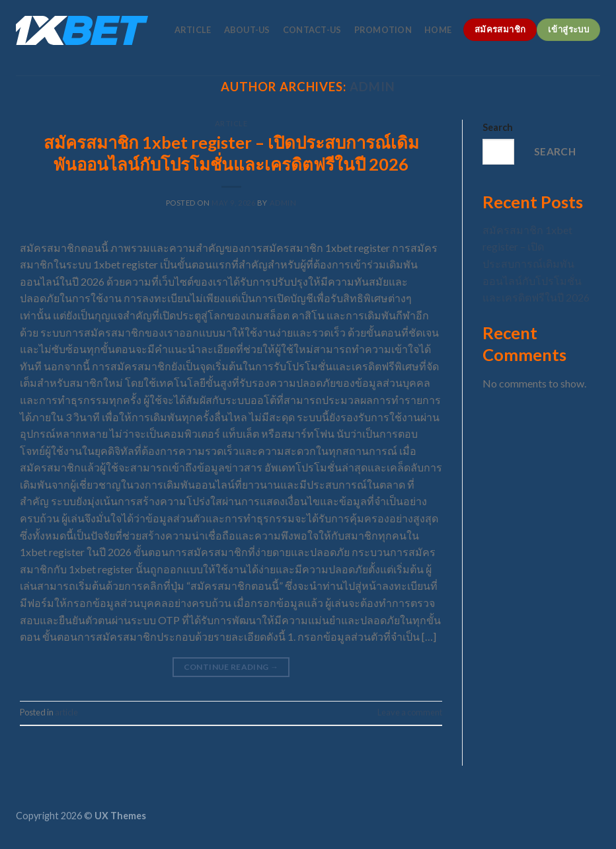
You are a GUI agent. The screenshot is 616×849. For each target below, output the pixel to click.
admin (283, 203)
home (438, 30)
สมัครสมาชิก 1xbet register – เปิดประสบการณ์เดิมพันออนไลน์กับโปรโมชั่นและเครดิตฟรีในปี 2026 (536, 263)
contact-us (312, 30)
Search (498, 127)
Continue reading (231, 667)
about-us (247, 30)
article (193, 30)
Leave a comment (410, 712)
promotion (383, 30)
